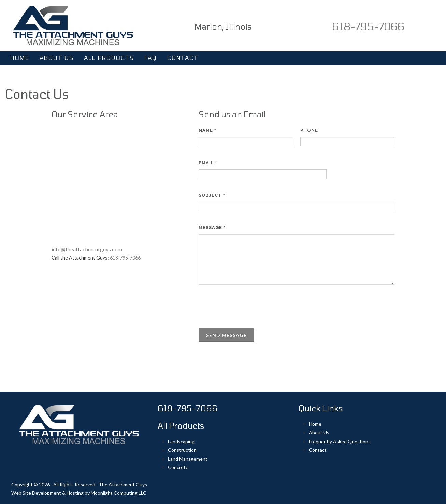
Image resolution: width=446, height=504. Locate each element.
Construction (182, 450)
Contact (318, 450)
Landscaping (181, 441)
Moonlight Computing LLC (119, 493)
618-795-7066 (368, 26)
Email (208, 163)
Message (212, 228)
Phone (309, 130)
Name (207, 130)
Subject (212, 195)
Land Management (188, 459)
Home (315, 424)
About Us (319, 432)
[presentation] (250, 307)
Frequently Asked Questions (340, 441)
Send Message (226, 335)
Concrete (178, 467)
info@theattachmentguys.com (87, 249)
